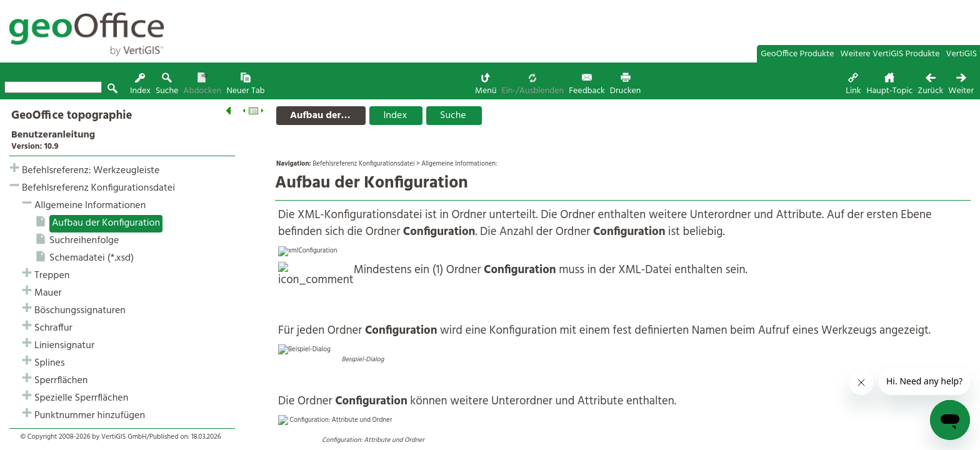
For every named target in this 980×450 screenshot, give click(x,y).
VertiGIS (962, 54)
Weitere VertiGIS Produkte (890, 54)
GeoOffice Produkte (797, 54)
